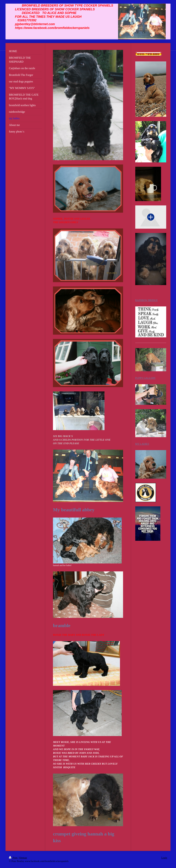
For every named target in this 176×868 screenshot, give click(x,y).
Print (13, 858)
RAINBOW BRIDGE (147, 300)
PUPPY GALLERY (145, 378)
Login (164, 858)
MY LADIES (142, 444)
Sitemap (23, 858)
